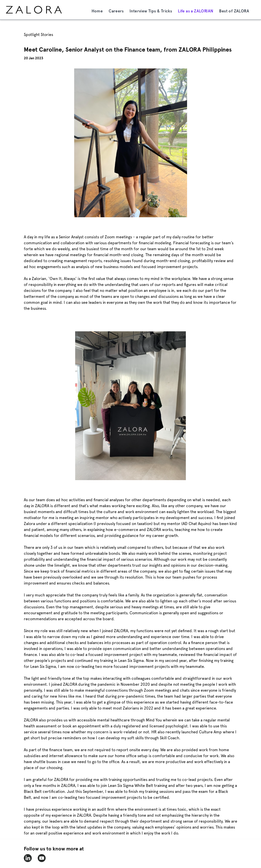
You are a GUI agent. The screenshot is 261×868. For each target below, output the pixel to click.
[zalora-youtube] (42, 858)
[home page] (43, 10)
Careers (116, 11)
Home (97, 11)
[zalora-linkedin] (28, 858)
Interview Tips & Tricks (151, 11)
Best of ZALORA (234, 11)
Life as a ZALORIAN (196, 11)
